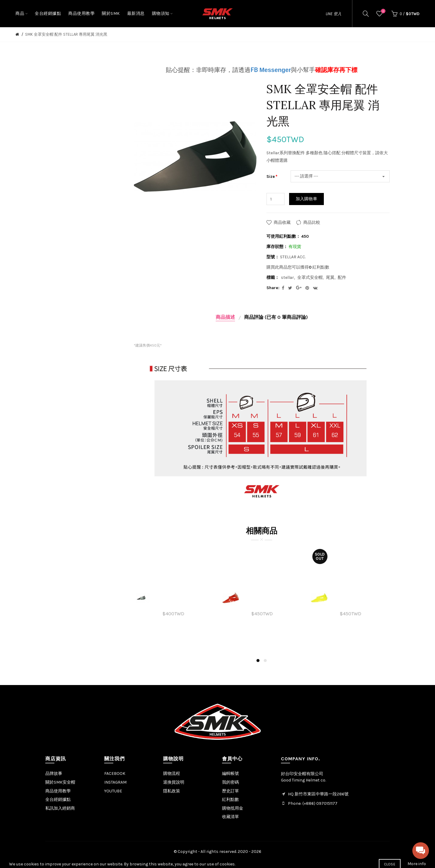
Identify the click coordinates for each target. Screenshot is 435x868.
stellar (287, 277)
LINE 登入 (333, 14)
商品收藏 (282, 222)
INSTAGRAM (115, 782)
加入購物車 (307, 199)
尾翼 (330, 277)
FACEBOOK (115, 773)
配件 (342, 277)
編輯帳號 (230, 773)
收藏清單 (230, 817)
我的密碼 (230, 782)
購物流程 (172, 773)
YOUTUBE (113, 791)
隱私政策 (172, 791)
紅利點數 (230, 799)
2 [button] (265, 661)
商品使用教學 (58, 791)
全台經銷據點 (58, 799)
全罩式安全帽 (310, 277)
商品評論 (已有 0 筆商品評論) (276, 317)
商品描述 (225, 317)
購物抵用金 (233, 808)
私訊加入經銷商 (60, 808)
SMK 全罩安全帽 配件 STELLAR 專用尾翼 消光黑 (66, 34)
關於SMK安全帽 (60, 782)
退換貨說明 (174, 782)
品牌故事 (54, 773)
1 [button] (258, 661)
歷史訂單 (230, 791)
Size (271, 176)
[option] (174, 598)
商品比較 (312, 222)
